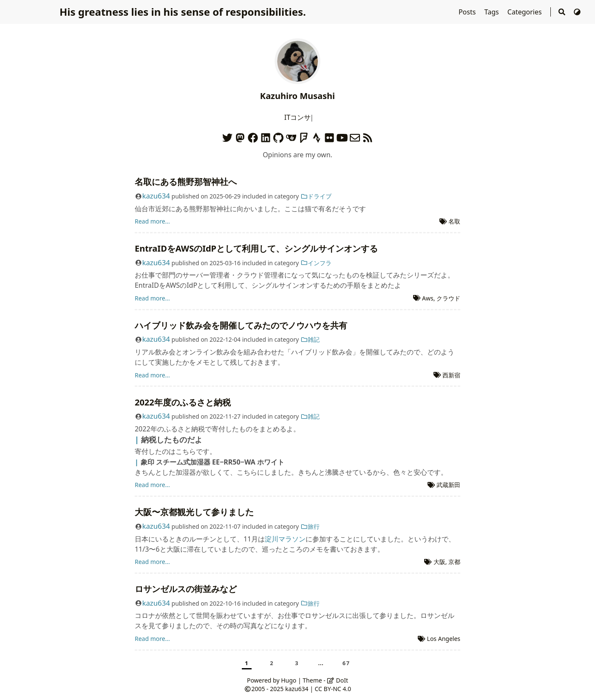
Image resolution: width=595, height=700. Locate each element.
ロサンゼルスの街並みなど (186, 589)
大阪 (439, 562)
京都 (454, 562)
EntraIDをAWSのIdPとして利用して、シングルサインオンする (256, 248)
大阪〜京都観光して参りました (194, 512)
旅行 (310, 526)
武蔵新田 (448, 485)
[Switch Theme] (577, 12)
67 (346, 663)
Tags (493, 12)
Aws (428, 298)
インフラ (316, 263)
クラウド (448, 298)
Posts (468, 12)
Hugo (289, 680)
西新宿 (451, 375)
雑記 (310, 339)
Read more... (152, 221)
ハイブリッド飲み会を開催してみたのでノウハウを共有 (241, 325)
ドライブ (316, 196)
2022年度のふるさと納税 (183, 402)
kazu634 (156, 196)
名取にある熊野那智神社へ (186, 182)
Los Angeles (444, 639)
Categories (526, 12)
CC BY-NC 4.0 (333, 689)
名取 (454, 221)
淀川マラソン (285, 539)
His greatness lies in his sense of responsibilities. (183, 12)
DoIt (337, 680)
